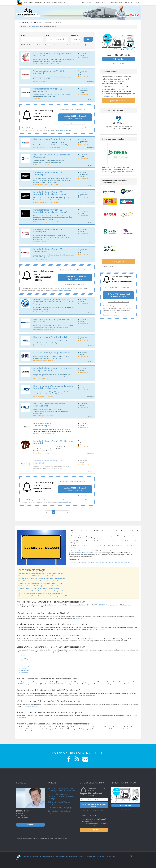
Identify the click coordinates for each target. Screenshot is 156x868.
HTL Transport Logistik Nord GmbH (44, 312)
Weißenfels (127, 563)
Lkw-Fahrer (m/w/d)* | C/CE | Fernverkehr (52, 139)
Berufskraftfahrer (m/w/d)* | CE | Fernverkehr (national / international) (50, 193)
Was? (23, 35)
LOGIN (137, 3)
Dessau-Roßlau (104, 563)
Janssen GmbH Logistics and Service (44, 345)
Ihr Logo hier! (118, 262)
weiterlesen (130, 172)
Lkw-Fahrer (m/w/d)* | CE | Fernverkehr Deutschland (51, 156)
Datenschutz (83, 857)
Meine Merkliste (59, 3)
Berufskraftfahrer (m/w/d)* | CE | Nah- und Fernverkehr (53, 442)
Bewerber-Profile (102, 3)
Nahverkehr (32, 45)
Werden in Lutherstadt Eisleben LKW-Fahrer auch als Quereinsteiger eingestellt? (43, 596)
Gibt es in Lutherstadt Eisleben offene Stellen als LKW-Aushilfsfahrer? (39, 588)
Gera (97, 563)
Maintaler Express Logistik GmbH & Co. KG (46, 184)
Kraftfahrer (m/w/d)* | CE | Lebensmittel (52, 353)
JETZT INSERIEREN (118, 101)
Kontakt (93, 857)
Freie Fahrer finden (118, 63)
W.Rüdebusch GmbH (40, 241)
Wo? (48, 35)
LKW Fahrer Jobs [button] (88, 3)
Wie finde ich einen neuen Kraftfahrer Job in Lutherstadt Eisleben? (38, 586)
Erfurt (89, 563)
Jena (93, 563)
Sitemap (109, 857)
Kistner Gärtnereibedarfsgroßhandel (44, 453)
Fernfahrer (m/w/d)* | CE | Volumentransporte (46, 424)
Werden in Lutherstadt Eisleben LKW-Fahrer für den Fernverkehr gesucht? (41, 591)
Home (24, 27)
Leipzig (71, 563)
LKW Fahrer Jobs (33, 27)
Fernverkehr (42, 45)
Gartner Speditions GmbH (41, 378)
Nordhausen (119, 563)
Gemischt (71, 45)
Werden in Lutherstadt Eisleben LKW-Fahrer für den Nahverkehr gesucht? (41, 593)
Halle (76, 563)
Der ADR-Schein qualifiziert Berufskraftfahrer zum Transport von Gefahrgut (61, 796)
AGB (76, 857)
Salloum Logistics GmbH (41, 259)
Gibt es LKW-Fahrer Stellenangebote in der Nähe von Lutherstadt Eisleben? (41, 583)
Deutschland (84, 57)
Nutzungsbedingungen (64, 857)
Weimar (112, 563)
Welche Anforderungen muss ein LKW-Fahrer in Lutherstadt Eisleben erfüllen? (42, 578)
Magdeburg (82, 563)
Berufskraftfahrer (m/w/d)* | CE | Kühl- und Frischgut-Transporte (53, 369)
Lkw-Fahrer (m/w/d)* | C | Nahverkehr (51, 337)
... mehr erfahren (99, 629)
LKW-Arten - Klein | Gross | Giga (60, 808)
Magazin (47, 3)
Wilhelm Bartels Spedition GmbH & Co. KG (46, 63)
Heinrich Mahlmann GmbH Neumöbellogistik (47, 147)
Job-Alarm (101, 857)
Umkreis (74, 35)
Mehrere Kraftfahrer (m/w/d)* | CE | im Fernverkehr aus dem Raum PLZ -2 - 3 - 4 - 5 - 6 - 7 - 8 (54, 302)
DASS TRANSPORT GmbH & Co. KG (44, 433)
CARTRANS (37, 99)
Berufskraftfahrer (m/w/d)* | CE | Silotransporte (49, 231)
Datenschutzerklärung (64, 130)
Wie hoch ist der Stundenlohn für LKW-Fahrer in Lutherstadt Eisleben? (39, 581)
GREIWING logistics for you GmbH (43, 329)
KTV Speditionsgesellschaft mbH (43, 396)
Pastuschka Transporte (40, 81)
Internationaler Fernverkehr (57, 45)
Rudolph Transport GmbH (41, 165)
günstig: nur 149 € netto (113, 96)
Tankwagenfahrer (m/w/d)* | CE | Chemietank (49, 72)
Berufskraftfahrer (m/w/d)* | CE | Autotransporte (49, 90)
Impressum (50, 857)
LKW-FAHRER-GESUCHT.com (102, 605)
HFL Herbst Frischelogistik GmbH (43, 361)
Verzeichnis (39, 3)
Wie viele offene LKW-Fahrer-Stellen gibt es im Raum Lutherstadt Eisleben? (41, 573)
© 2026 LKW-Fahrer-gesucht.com (31, 857)
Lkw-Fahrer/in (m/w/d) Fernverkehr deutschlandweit (49, 405)
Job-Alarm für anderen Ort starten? (75, 124)
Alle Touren (81, 45)
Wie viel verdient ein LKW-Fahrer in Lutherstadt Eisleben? (36, 576)
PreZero (36, 471)
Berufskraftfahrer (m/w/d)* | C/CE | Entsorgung (50, 462)
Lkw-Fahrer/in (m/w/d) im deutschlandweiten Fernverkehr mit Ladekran (54, 387)
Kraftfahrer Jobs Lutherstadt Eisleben (87, 553)
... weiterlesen (56, 607)
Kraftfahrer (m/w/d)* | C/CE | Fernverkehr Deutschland (52, 54)
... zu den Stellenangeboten (30, 706)
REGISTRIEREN (129, 3)
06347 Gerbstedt (85, 464)
